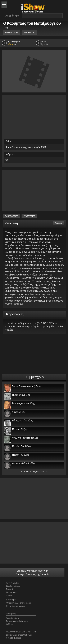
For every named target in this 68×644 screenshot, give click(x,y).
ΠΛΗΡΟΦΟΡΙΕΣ (12, 33)
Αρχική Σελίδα (12, 583)
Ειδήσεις (10, 624)
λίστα (10, 44)
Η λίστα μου (11, 600)
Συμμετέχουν (35, 377)
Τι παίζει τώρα (13, 618)
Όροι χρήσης (12, 592)
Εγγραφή (10, 589)
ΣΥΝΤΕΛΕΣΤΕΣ (30, 33)
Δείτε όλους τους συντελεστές (34, 472)
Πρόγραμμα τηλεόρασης (17, 621)
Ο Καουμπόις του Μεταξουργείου (32, 23)
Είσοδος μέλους (13, 586)
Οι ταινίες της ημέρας (16, 606)
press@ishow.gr (25, 635)
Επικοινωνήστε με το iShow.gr (32, 571)
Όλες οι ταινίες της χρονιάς (18, 603)
